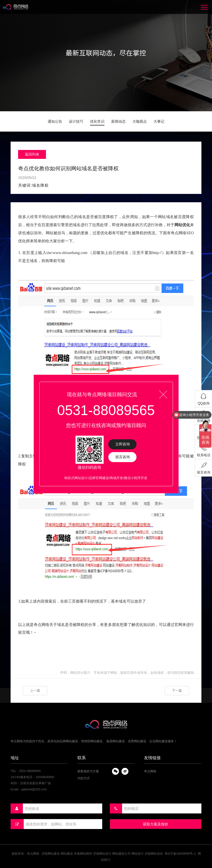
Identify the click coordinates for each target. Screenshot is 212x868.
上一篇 (35, 691)
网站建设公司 (121, 854)
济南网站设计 (102, 854)
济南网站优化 (154, 854)
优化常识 (97, 121)
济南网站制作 (83, 854)
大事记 (159, 121)
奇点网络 (150, 771)
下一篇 (177, 691)
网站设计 (138, 854)
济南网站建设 (51, 854)
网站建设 (67, 854)
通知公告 (55, 121)
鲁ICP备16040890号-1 (180, 854)
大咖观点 (140, 121)
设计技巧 (76, 121)
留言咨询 (123, 457)
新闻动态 (118, 121)
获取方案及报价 (156, 824)
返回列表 (32, 154)
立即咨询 (123, 444)
